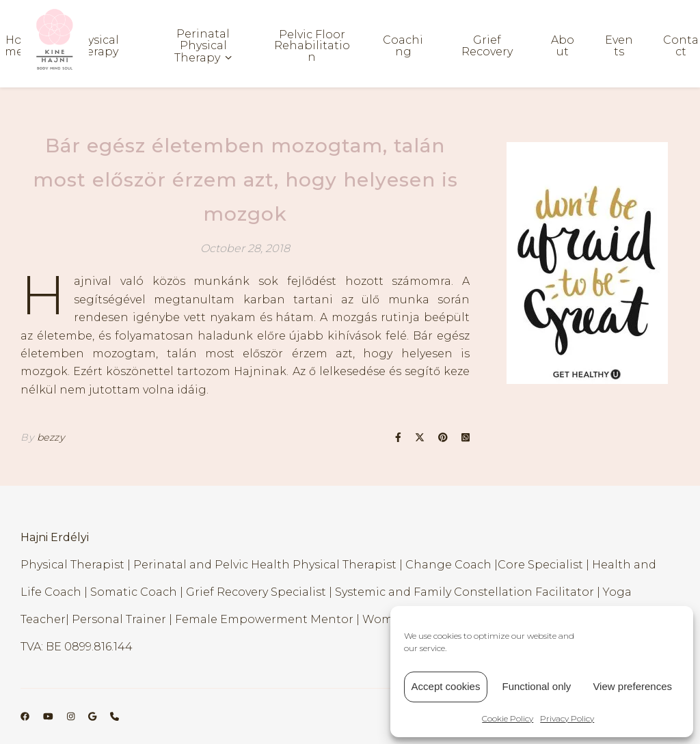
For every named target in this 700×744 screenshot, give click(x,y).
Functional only (536, 686)
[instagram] (72, 716)
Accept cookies (446, 686)
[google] (93, 716)
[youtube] (49, 716)
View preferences (632, 686)
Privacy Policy (567, 718)
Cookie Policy (508, 718)
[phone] (115, 716)
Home (14, 46)
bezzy (51, 437)
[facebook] (26, 716)
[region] (587, 263)
